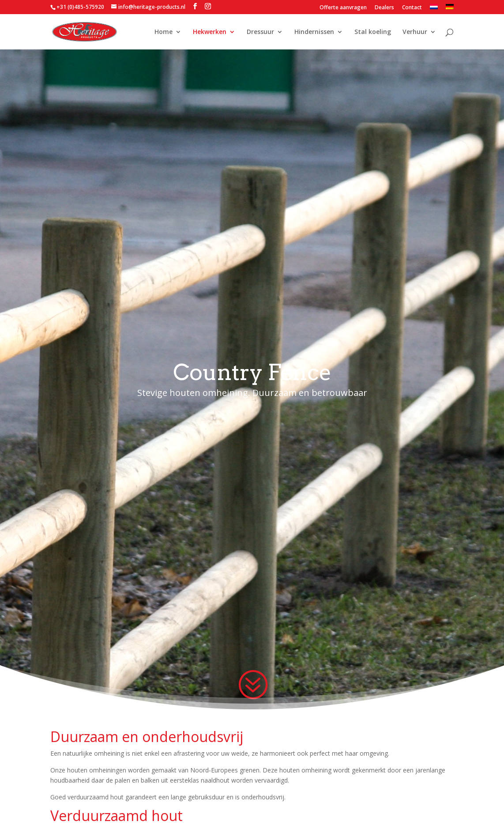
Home (164, 32)
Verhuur (415, 32)
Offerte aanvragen (343, 8)
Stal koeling (373, 32)
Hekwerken (210, 32)
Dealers (384, 8)
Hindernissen (314, 32)
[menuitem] (434, 9)
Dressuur (260, 32)
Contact (412, 8)
